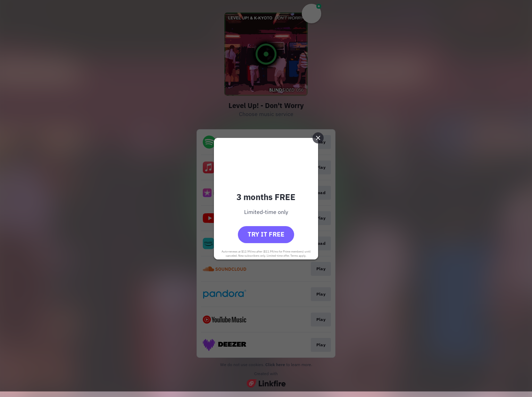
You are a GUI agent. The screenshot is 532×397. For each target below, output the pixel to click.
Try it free (266, 234)
